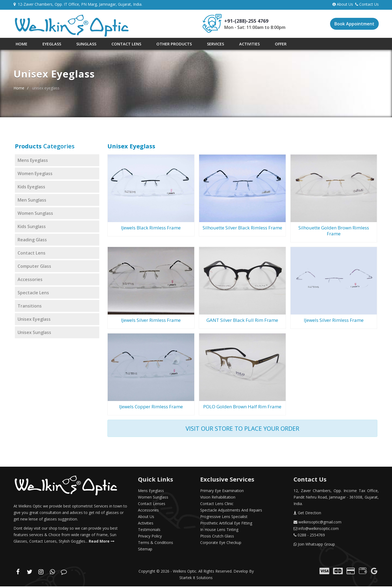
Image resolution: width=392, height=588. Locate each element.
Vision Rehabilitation (218, 499)
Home (20, 45)
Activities (229, 45)
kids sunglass (32, 228)
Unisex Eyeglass (34, 321)
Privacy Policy (150, 538)
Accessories (148, 512)
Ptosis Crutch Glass (217, 538)
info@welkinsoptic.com (316, 530)
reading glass (32, 241)
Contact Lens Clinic (217, 505)
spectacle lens (33, 294)
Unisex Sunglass (34, 334)
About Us (344, 4)
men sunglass (32, 202)
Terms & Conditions (156, 544)
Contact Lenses (152, 505)
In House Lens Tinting (219, 531)
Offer (257, 45)
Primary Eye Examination (222, 492)
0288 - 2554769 (309, 537)
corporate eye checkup (221, 544)
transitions (30, 308)
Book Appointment (354, 24)
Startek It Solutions (196, 579)
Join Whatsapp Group (314, 546)
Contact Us (367, 4)
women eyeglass (35, 175)
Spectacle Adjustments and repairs (231, 512)
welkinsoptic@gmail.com (317, 524)
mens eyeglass (33, 162)
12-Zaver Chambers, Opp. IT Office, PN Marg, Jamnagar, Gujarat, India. (78, 4)
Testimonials (149, 531)
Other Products (159, 45)
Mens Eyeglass (151, 492)
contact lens (32, 255)
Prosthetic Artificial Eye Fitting (226, 525)
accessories (30, 281)
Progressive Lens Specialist (224, 518)
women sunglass (35, 215)
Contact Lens (115, 45)
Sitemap (145, 551)
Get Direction (307, 514)
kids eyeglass (31, 188)
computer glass (34, 268)
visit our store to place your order (242, 430)
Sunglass (78, 45)
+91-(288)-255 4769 (246, 21)
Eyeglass (46, 45)
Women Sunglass (153, 499)
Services (198, 45)
